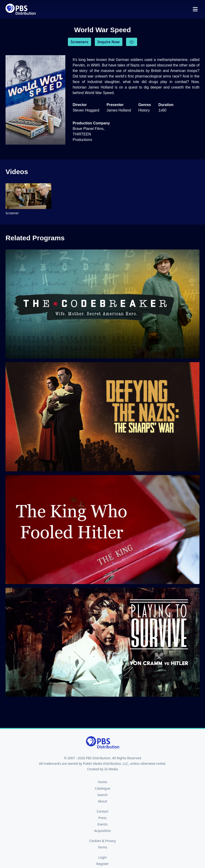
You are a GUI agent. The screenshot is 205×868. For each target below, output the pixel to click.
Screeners (79, 42)
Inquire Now (109, 42)
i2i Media (111, 769)
